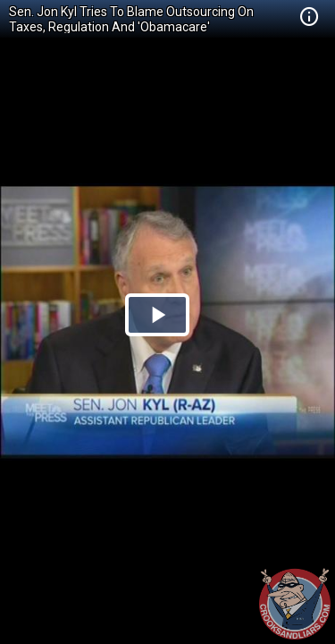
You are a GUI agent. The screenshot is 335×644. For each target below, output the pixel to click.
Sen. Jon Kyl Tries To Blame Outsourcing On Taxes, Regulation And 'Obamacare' (131, 19)
